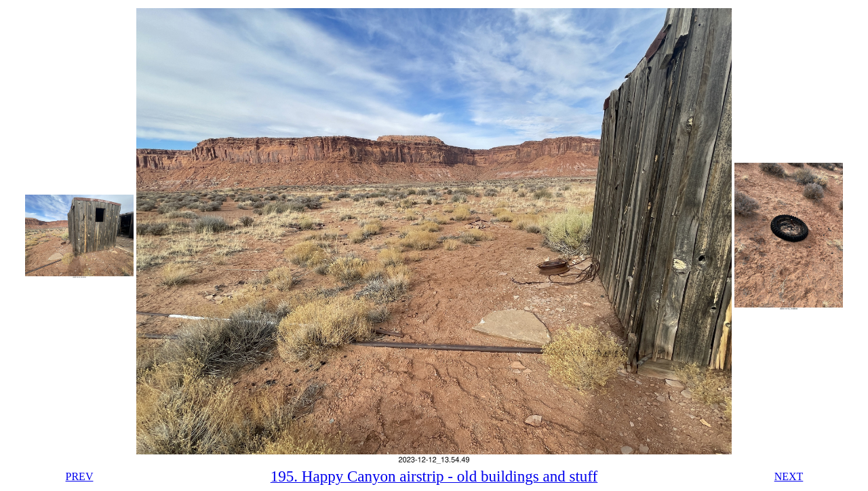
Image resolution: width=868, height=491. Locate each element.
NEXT (789, 476)
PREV (80, 476)
